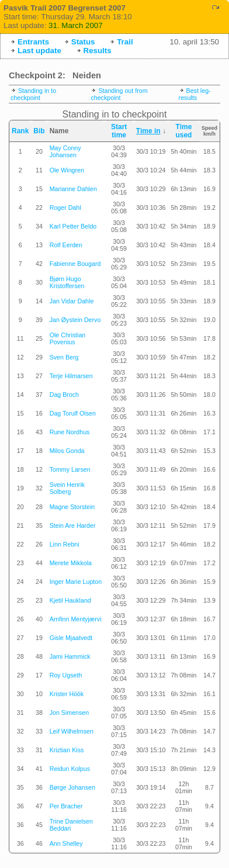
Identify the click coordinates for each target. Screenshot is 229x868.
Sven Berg (64, 357)
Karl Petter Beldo (73, 226)
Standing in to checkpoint (33, 94)
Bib (39, 131)
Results (98, 51)
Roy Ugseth (66, 675)
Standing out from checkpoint (119, 94)
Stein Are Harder (73, 525)
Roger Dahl (65, 208)
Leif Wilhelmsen (72, 731)
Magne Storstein (72, 507)
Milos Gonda (67, 451)
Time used (183, 131)
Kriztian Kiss (67, 750)
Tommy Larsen (70, 469)
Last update (39, 51)
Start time (119, 131)
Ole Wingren (67, 170)
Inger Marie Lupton (76, 582)
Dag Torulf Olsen (73, 413)
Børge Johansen (72, 787)
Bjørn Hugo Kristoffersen (67, 282)
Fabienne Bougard (75, 264)
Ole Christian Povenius (68, 338)
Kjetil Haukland (70, 600)
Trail (125, 42)
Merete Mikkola (71, 563)
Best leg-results (195, 94)
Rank (20, 131)
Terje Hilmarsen (71, 376)
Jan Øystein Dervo (75, 320)
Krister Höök (67, 694)
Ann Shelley (66, 843)
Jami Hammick (70, 656)
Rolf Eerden (66, 245)
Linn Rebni (65, 544)
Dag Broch (64, 395)
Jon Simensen (70, 713)
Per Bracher (66, 806)
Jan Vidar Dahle (72, 301)
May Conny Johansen (65, 151)
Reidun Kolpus (70, 769)
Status (83, 42)
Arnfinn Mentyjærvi (76, 619)
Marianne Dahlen (73, 189)
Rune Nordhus (70, 432)
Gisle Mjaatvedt (71, 638)
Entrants (33, 42)
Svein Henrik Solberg (67, 488)
